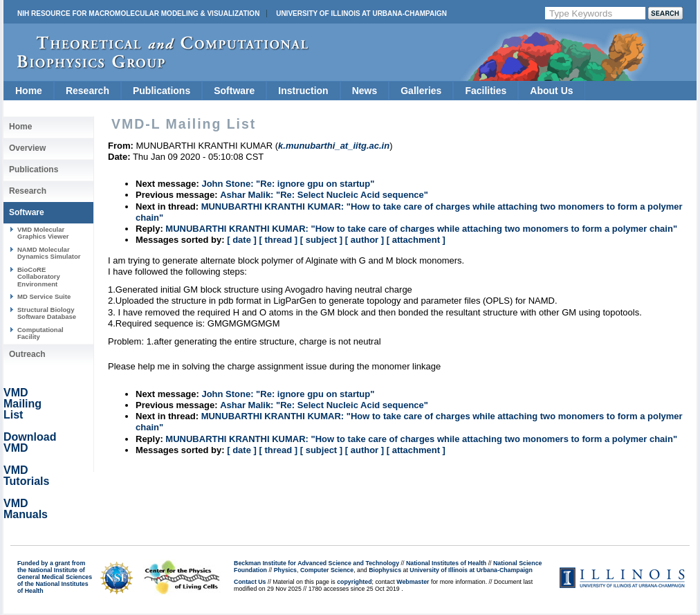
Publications (162, 91)
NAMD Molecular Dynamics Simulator (49, 253)
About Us (551, 91)
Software (234, 91)
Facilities (486, 91)
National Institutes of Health (446, 563)
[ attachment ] (416, 240)
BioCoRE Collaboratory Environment (39, 277)
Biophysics (385, 570)
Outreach (27, 354)
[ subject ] (321, 240)
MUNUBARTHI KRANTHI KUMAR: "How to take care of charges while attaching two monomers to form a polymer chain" (421, 229)
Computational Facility (40, 333)
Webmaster (413, 582)
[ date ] (242, 240)
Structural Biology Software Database (47, 313)
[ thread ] (278, 240)
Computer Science (327, 570)
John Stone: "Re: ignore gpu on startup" (288, 184)
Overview (27, 148)
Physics (285, 570)
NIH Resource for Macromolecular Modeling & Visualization (138, 13)
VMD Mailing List (22, 404)
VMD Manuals (26, 509)
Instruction (303, 91)
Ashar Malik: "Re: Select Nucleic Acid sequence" (324, 195)
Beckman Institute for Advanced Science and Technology (316, 563)
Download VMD (30, 442)
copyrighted (354, 582)
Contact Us (250, 582)
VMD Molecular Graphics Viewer (43, 233)
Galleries (421, 91)
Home (29, 91)
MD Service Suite (44, 296)
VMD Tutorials (26, 476)
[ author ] (365, 240)
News (365, 91)
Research (87, 91)
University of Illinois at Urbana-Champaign (361, 13)
